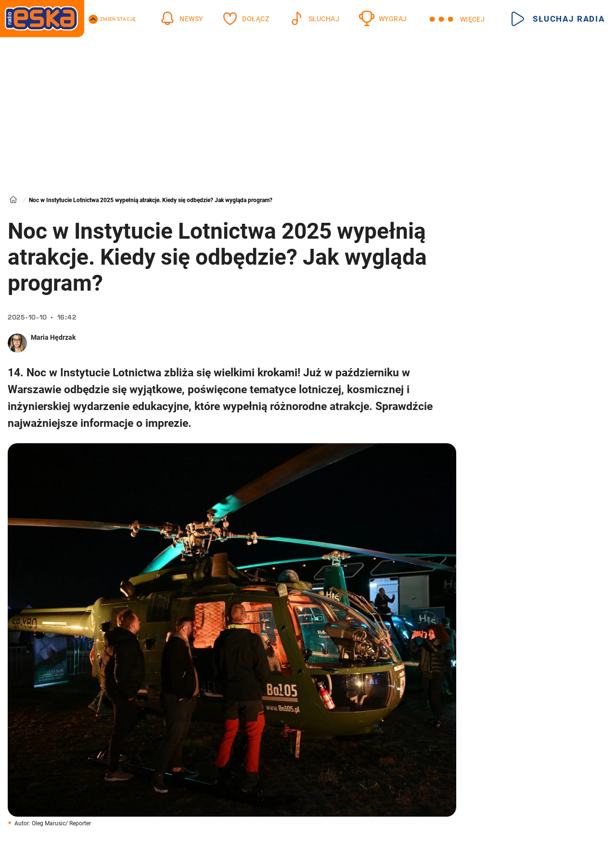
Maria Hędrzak (53, 337)
